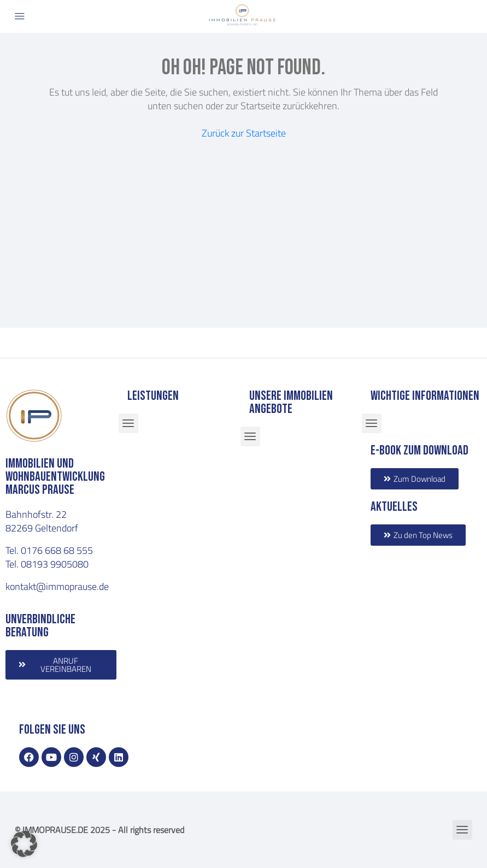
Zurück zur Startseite (244, 133)
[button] (24, 844)
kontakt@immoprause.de (57, 586)
